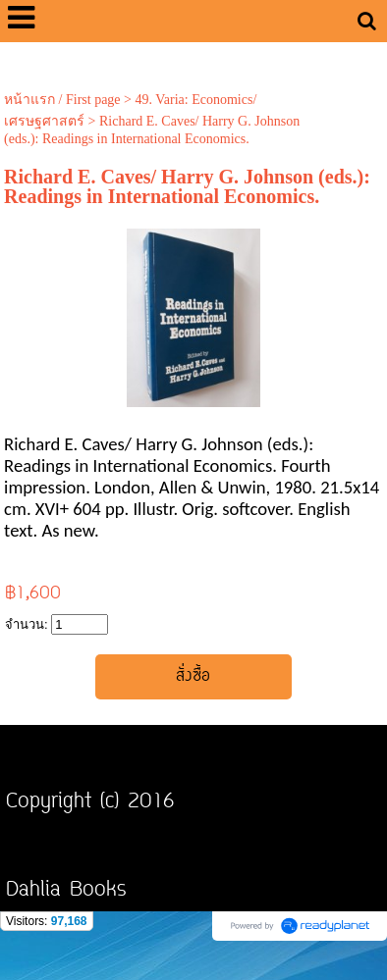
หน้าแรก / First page (62, 100)
